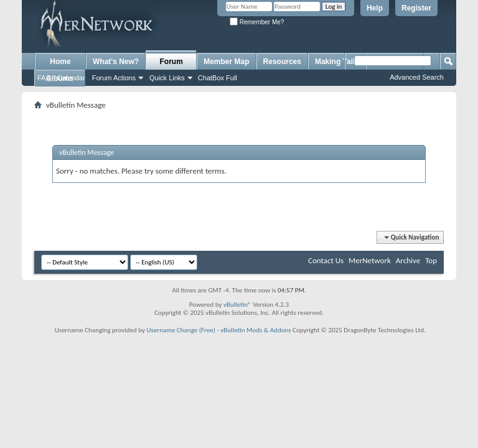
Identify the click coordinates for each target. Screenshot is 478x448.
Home (60, 62)
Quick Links (167, 78)
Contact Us (326, 260)
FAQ (44, 78)
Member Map (226, 62)
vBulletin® (237, 305)
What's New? (116, 62)
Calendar (71, 78)
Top (431, 260)
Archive (408, 260)
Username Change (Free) (181, 330)
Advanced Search (417, 77)
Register (416, 8)
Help (375, 8)
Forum (171, 62)
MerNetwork (370, 260)
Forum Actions (114, 78)
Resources (282, 62)
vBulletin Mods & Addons (255, 330)
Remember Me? (257, 22)
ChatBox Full (218, 78)
